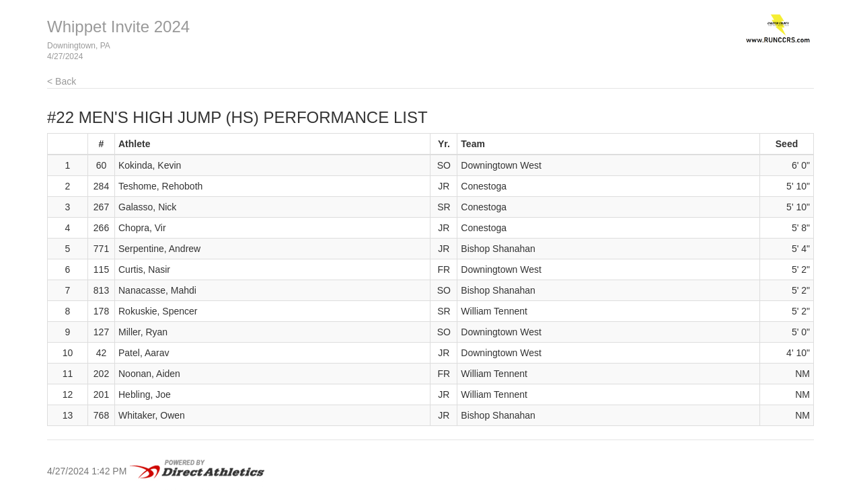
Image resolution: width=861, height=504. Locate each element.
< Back (62, 81)
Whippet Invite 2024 (118, 27)
